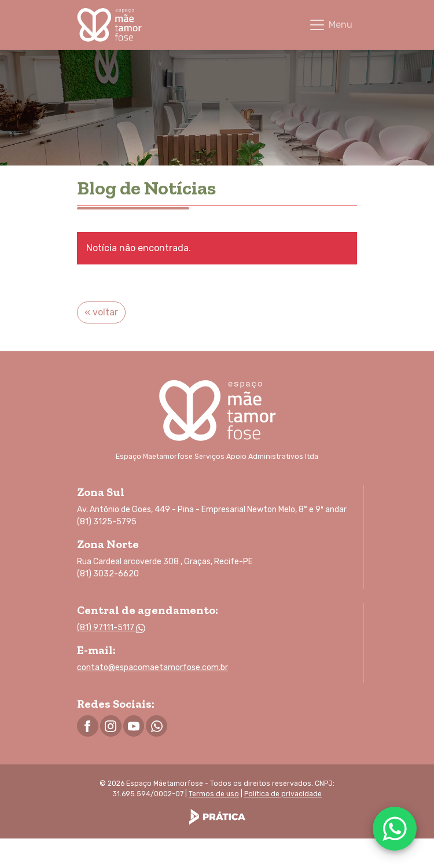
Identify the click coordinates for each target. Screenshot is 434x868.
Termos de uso (214, 794)
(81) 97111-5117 (111, 628)
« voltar (101, 312)
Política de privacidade (283, 794)
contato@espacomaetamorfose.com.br (152, 667)
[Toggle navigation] (330, 25)
